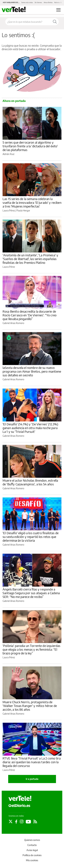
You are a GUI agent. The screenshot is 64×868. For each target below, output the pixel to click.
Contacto (32, 845)
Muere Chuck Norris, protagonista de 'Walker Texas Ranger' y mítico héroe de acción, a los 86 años (30, 706)
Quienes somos (32, 840)
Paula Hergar (23, 210)
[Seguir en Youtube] (28, 822)
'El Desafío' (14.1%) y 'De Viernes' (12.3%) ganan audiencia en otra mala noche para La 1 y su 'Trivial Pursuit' (30, 428)
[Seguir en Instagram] (22, 822)
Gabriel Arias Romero (13, 323)
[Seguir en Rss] (35, 822)
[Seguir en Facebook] (16, 822)
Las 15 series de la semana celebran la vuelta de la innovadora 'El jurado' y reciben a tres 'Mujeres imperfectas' (32, 203)
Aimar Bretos (48, 2)
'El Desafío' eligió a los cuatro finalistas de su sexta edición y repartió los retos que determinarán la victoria (31, 537)
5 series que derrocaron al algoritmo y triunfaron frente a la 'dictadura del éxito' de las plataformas (30, 146)
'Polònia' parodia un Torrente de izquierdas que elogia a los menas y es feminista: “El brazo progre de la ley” (31, 649)
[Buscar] (55, 22)
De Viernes (38, 2)
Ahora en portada (14, 101)
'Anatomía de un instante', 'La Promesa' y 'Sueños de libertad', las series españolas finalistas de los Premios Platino (30, 259)
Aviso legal (32, 850)
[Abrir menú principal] (58, 10)
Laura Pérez (9, 210)
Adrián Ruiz (8, 154)
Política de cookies (32, 855)
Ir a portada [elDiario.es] (32, 779)
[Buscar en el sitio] (28, 22)
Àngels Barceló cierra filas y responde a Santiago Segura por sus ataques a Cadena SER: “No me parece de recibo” (31, 593)
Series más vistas (27, 2)
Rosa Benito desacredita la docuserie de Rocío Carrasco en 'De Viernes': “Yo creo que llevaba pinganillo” (30, 315)
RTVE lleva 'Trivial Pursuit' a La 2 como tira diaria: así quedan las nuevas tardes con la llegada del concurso (32, 762)
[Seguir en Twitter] (11, 822)
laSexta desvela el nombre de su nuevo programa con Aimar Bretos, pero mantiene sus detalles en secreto (32, 371)
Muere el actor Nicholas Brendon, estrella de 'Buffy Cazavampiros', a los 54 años (30, 482)
